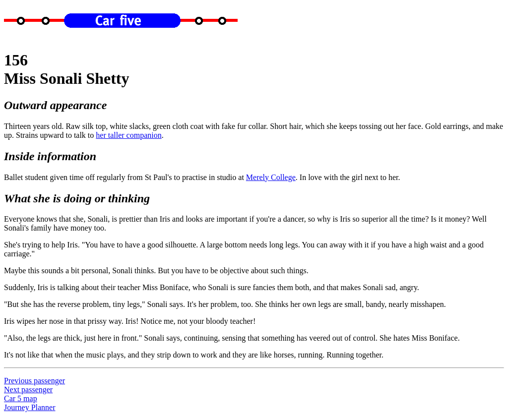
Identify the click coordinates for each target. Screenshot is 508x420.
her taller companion (128, 135)
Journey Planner (30, 407)
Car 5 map (21, 398)
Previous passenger (34, 381)
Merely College (271, 177)
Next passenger (28, 390)
